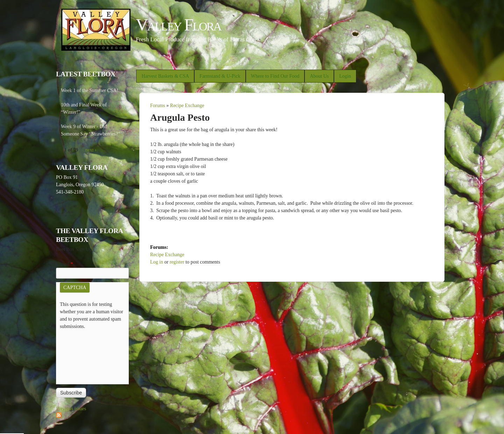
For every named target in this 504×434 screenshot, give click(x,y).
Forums (158, 106)
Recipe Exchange (187, 106)
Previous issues (71, 409)
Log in (157, 262)
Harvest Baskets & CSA (165, 76)
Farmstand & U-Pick (220, 76)
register (177, 262)
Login (345, 76)
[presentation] (89, 355)
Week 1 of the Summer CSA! (90, 90)
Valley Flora (178, 25)
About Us (319, 76)
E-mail (65, 264)
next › (91, 150)
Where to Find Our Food (275, 76)
